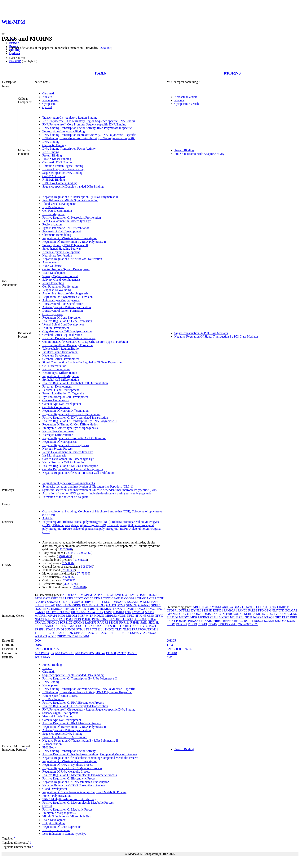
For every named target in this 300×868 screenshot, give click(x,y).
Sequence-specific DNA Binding (62, 173)
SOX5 (291, 621)
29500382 (68, 563)
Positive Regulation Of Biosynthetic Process (69, 778)
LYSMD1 (138, 612)
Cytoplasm (49, 104)
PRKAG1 (41, 623)
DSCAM (132, 602)
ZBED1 (62, 636)
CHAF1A (143, 598)
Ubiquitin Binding (53, 823)
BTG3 (38, 598)
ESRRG (76, 605)
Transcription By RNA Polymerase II (65, 245)
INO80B (227, 614)
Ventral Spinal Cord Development (63, 324)
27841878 (81, 560)
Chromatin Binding (54, 145)
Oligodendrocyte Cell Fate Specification (67, 331)
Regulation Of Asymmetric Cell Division (67, 297)
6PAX (47, 657)
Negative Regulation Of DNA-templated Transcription (76, 782)
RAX (101, 623)
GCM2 (121, 605)
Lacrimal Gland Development (61, 390)
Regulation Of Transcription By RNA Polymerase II (74, 242)
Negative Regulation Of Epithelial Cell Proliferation (74, 438)
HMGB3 (70, 609)
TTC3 (49, 633)
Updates (15, 53)
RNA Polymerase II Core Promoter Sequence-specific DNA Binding (84, 124)
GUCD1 (184, 614)
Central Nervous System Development (66, 269)
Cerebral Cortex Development (61, 359)
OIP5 (278, 617)
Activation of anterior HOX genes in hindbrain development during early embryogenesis (97, 493)
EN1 (59, 605)
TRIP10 (40, 633)
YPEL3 (233, 624)
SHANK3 (47, 626)
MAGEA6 (290, 614)
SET (37, 626)
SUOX (171, 624)
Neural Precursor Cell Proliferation (64, 462)
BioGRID (15, 61)
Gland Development (55, 789)
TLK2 (127, 629)
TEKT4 (192, 624)
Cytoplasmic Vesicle (187, 104)
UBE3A (79, 633)
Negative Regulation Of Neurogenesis (66, 445)
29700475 (65, 556)
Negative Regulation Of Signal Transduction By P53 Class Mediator (216, 336)
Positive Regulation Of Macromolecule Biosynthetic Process (79, 775)
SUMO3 (70, 629)
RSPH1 (135, 623)
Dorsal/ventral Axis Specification (63, 304)
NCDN (122, 616)
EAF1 (155, 602)
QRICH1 (79, 623)
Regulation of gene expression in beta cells (69, 483)
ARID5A (227, 607)
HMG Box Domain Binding (59, 183)
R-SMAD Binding (54, 180)
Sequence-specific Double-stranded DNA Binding (73, 186)
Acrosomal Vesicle (186, 97)
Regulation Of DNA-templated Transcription (70, 238)
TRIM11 (153, 629)
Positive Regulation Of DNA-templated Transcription (75, 418)
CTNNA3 (65, 602)
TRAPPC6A (139, 629)
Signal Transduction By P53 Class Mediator (201, 333)
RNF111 (124, 623)
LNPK (108, 612)
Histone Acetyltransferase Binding (63, 169)
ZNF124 (73, 636)
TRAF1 (203, 624)
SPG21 (152, 626)
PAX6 (100, 73)
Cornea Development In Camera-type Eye (68, 459)
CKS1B (39, 602)
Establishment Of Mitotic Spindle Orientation (70, 200)
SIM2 (70, 626)
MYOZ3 (224, 617)
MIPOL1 (72, 616)
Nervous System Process (57, 449)
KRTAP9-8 (78, 612)
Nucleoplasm (50, 100)
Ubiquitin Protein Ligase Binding (63, 166)
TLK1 (119, 629)
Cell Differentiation (54, 366)
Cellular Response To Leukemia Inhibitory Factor (73, 469)
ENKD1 (218, 610)
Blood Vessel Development (59, 204)
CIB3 (153, 598)
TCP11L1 (98, 629)
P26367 (121, 653)
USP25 (134, 633)
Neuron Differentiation (56, 369)
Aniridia (47, 518)
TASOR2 (181, 624)
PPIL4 (152, 619)
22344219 (72, 553)
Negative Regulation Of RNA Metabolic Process (72, 768)
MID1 (62, 616)
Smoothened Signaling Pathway (62, 249)
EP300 (67, 605)
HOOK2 (195, 614)
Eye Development (53, 207)
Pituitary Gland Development (60, 352)
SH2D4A (281, 621)
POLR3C (127, 619)
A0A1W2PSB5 (84, 653)
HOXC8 (140, 609)
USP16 (125, 633)
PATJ (62, 619)
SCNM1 (269, 621)
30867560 (87, 567)
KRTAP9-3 (63, 612)
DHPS (88, 602)
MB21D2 (172, 617)
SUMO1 (59, 629)
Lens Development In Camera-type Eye (67, 221)
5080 (38, 641)
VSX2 (152, 633)
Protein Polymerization (56, 796)
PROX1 (52, 623)
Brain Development (54, 273)
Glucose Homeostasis (55, 400)
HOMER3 (106, 609)
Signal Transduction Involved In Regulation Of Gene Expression (82, 362)
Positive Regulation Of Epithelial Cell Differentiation (75, 383)
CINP (160, 598)
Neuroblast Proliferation (57, 255)
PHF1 (294, 617)
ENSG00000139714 (179, 649)
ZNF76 (254, 624)
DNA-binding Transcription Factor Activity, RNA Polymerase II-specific (87, 128)
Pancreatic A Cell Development (62, 231)
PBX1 (70, 619)
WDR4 (52, 636)
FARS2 (253, 610)
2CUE (38, 657)
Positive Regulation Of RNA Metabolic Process (71, 723)
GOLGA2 (291, 610)
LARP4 (90, 612)
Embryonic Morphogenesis (59, 813)
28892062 (85, 553)
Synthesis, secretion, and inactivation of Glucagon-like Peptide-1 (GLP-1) (88, 486)
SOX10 (123, 626)
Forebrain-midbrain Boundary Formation (67, 345)
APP (97, 595)
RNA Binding (51, 152)
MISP (82, 616)
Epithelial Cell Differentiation (61, 380)
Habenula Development (57, 355)
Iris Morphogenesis (54, 455)
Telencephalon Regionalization (61, 349)
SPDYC (142, 626)
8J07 (170, 657)
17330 (170, 645)
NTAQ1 (269, 617)
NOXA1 (258, 617)
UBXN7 (102, 633)
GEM (268, 610)
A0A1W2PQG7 (44, 653)
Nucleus (47, 97)
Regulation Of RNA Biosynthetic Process (68, 765)
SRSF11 (40, 629)
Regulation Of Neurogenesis (60, 442)
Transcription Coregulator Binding (64, 131)
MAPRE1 (41, 616)
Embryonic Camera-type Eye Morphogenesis (70, 428)
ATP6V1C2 (132, 595)
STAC (49, 629)
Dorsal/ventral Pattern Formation (63, 311)
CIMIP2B (283, 607)
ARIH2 (105, 595)
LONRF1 (119, 612)
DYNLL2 (197, 610)
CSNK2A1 (52, 602)
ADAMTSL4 (213, 607)
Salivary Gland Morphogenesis (61, 280)
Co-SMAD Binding (54, 176)
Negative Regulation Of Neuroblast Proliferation (72, 259)
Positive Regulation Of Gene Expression (67, 321)
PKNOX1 (115, 619)
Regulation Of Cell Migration (60, 376)
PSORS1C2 (65, 623)
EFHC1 (39, 605)
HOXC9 (151, 609)
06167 (38, 645)
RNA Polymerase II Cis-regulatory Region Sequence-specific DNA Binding (89, 121)
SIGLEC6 (60, 626)
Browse (14, 43)
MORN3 (232, 73)
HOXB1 (129, 609)
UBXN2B (90, 633)
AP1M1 (89, 595)
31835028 (66, 549)
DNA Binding (51, 142)
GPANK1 (144, 605)
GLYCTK (278, 610)
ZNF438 (243, 624)
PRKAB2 (207, 621)
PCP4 (78, 619)
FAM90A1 (230, 610)
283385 (171, 641)
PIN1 (105, 619)
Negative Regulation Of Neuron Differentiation (71, 414)
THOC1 (110, 629)
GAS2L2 (100, 605)
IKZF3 (217, 614)
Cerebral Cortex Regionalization (62, 335)
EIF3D (208, 610)
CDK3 (98, 598)
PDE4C (87, 619)
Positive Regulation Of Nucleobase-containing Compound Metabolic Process (90, 754)
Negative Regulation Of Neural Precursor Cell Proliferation (79, 473)
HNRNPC (93, 609)
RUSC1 (259, 621)
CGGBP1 (130, 598)
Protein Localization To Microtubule (65, 737)
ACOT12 (68, 595)
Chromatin (49, 93)
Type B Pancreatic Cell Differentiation (66, 228)
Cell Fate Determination (57, 211)
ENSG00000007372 (47, 649)
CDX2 (107, 598)
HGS (38, 609)
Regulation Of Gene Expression (62, 318)
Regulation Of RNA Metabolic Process (66, 772)
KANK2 (40, 612)
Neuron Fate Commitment (58, 431)
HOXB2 (206, 614)
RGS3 (115, 623)
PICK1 (96, 619)
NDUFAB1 (237, 617)
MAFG (149, 612)
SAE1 (144, 623)
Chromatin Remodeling (57, 235)
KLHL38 (250, 614)
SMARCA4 (102, 626)
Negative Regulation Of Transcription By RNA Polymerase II (80, 197)
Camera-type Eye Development (62, 404)
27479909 (83, 573)
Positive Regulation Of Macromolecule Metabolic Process (78, 803)
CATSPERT (50, 598)
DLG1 (108, 602)
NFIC (130, 616)
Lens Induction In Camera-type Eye (64, 834)
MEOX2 (184, 617)
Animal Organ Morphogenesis (61, 300)
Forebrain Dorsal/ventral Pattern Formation (69, 338)
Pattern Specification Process (60, 696)
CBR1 (62, 598)
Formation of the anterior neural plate (65, 497)
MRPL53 (111, 616)
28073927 (69, 580)
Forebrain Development (57, 386)
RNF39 (239, 621)
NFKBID (148, 616)
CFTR (272, 607)
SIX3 (78, 626)
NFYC (159, 616)
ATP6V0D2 (117, 595)
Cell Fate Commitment (56, 407)
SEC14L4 (154, 623)
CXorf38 (77, 602)
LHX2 (99, 612)
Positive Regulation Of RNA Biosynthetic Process (73, 703)
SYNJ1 (81, 629)
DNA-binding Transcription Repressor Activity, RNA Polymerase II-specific (89, 135)
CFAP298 (118, 598)
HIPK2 (46, 609)
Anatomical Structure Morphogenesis (65, 293)
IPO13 (161, 609)
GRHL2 (156, 605)
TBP (88, 629)
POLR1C (182, 621)
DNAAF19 (119, 602)
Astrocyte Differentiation (58, 435)
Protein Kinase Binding (57, 159)
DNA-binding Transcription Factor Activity (69, 149)
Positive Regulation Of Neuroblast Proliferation (72, 218)
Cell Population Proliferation (60, 286)
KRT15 (260, 614)
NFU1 (249, 617)
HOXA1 (118, 609)
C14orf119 (249, 607)
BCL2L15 (155, 595)
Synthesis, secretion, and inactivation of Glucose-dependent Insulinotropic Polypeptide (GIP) (99, 490)
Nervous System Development (61, 252)
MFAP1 (52, 616)
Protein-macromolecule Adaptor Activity (199, 154)
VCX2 (143, 633)
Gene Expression (53, 314)
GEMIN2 (132, 605)
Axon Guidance (52, 266)
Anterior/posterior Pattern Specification (66, 307)
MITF (89, 616)
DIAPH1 (98, 602)
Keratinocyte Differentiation (60, 373)
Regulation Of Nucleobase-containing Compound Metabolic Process (84, 792)
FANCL (243, 610)
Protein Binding (52, 155)
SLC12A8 (88, 626)
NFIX (138, 616)
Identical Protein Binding (58, 716)
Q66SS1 (132, 653)
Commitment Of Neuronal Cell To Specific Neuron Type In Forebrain (85, 342)
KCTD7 (51, 612)
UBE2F (58, 633)
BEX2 (238, 607)
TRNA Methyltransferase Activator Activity (69, 799)
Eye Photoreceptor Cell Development (65, 397)
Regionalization (52, 224)
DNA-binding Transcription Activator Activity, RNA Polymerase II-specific (89, 138)
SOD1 (114, 626)
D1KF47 (100, 653)
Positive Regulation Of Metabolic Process (68, 809)
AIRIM (79, 595)
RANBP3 (91, 623)
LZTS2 (279, 614)
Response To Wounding (57, 290)
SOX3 (132, 626)
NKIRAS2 (52, 619)
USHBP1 (114, 633)
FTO (261, 610)
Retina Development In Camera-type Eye (68, 452)
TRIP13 (223, 624)
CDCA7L (262, 607)
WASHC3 (41, 636)
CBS (70, 598)
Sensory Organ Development (60, 276)
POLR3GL (140, 619)
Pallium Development (56, 328)
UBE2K (68, 633)
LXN (128, 612)
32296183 (105, 48)
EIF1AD (50, 605)
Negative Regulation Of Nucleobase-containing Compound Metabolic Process (90, 758)
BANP (144, 595)
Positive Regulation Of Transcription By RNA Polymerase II (79, 421)
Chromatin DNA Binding (58, 162)
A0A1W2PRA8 (65, 653)
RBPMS (228, 621)
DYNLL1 (144, 602)
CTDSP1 (172, 610)
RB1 (107, 623)
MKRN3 (204, 617)
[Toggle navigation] (3, 34)
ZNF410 (84, 636)
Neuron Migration (53, 214)
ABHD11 (199, 607)
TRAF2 (213, 624)
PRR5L (218, 621)
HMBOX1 (58, 609)
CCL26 (89, 598)
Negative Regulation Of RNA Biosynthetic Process (74, 785)
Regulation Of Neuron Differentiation (65, 411)
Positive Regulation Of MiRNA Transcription (70, 466)
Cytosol (47, 107)
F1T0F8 (111, 653)
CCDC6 (78, 598)
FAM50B (88, 605)
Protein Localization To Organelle (63, 393)
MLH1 (214, 617)
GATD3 (111, 605)
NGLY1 (40, 619)
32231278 (70, 584)
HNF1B (81, 609)
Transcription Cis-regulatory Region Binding (70, 118)
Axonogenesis (51, 262)
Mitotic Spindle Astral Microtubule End (67, 816)
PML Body (49, 747)
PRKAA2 (194, 621)
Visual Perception (53, 283)
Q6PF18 (172, 653)
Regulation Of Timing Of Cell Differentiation (70, 424)
